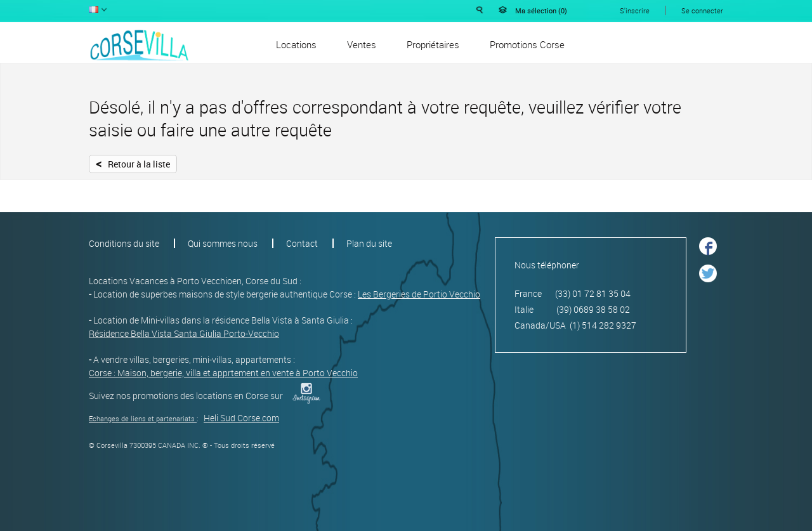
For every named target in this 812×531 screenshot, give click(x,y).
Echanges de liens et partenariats (142, 418)
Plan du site (369, 243)
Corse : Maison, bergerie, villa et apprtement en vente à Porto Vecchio (223, 373)
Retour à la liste (133, 163)
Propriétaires (433, 44)
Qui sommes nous (223, 243)
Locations (296, 44)
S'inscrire (635, 10)
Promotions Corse (527, 44)
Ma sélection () (541, 10)
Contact (302, 243)
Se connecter (702, 10)
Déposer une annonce (674, 44)
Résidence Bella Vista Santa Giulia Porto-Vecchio (184, 333)
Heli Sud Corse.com (241, 418)
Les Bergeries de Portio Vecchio (419, 294)
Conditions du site (124, 243)
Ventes (362, 44)
